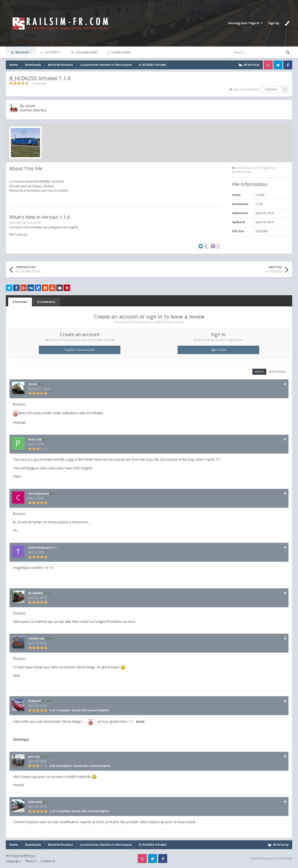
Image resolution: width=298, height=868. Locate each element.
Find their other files (33, 110)
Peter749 (35, 439)
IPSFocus (30, 856)
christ (33, 384)
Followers (271, 89)
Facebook (288, 65)
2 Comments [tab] (46, 302)
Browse (23, 52)
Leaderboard (86, 52)
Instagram (268, 65)
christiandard (38, 494)
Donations (120, 52)
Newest (259, 372)
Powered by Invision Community (271, 858)
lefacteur (35, 802)
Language (13, 861)
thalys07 (34, 701)
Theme (31, 861)
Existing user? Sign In (245, 23)
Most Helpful (277, 372)
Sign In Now (218, 350)
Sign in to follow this (246, 89)
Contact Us (48, 861)
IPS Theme (13, 856)
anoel (30, 106)
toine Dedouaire (40, 548)
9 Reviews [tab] (20, 302)
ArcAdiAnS (36, 593)
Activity (53, 52)
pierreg (34, 757)
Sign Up (274, 23)
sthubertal (36, 638)
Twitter (278, 65)
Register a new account (80, 350)
